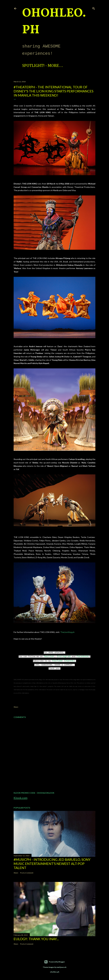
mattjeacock (62, 967)
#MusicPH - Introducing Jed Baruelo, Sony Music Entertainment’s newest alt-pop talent (52, 864)
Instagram (64, 656)
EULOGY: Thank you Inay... (36, 939)
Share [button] (16, 707)
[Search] (94, 8)
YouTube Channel (63, 661)
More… (55, 66)
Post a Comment (27, 873)
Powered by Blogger (55, 962)
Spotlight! (33, 66)
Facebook (83, 656)
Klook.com (21, 798)
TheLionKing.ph (67, 632)
